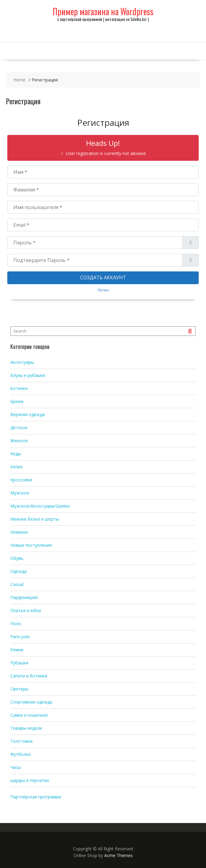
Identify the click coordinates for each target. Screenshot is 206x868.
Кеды (16, 454)
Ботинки (19, 388)
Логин (103, 290)
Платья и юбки (26, 610)
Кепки (16, 467)
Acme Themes (118, 855)
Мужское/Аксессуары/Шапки (40, 506)
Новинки (19, 532)
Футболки (21, 754)
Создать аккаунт (103, 277)
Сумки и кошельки (29, 715)
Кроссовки (21, 480)
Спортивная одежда (31, 702)
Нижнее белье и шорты (35, 519)
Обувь (17, 558)
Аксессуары (22, 362)
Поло (16, 623)
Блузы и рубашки (28, 375)
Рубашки (19, 663)
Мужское (20, 493)
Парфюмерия (24, 597)
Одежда (19, 571)
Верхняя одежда (27, 414)
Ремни (17, 650)
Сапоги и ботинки (29, 676)
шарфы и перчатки (30, 780)
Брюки (17, 401)
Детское (19, 427)
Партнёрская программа (36, 797)
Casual (17, 584)
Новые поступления (31, 545)
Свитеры (19, 689)
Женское (19, 441)
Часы (15, 767)
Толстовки (21, 741)
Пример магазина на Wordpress (103, 11)
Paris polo (20, 637)
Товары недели (26, 728)
